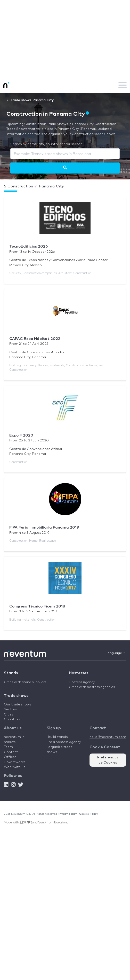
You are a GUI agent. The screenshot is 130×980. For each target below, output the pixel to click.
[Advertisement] (65, 39)
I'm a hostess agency (64, 742)
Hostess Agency (82, 682)
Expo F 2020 (21, 435)
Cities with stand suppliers (25, 682)
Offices (10, 757)
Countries (12, 719)
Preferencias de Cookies (108, 760)
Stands (11, 673)
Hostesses (79, 673)
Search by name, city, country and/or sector (46, 144)
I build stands (57, 737)
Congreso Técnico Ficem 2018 (37, 606)
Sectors (10, 709)
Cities (9, 715)
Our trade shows (18, 705)
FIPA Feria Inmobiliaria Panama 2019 (44, 527)
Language (115, 653)
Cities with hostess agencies (92, 687)
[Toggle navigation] (123, 85)
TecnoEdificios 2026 (29, 246)
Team (8, 747)
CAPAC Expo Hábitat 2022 (35, 339)
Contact (11, 752)
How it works (15, 762)
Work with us (14, 767)
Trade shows (16, 696)
